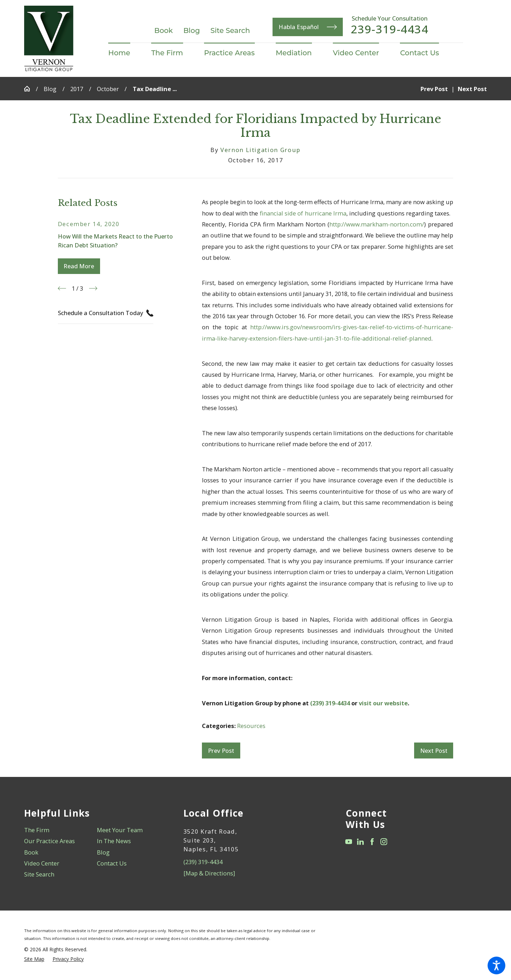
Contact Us (112, 863)
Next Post (434, 751)
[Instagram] (384, 842)
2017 (77, 89)
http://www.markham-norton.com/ (377, 224)
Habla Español (308, 27)
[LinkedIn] (360, 842)
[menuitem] (124, 53)
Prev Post (221, 751)
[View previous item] (62, 288)
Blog (192, 30)
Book (164, 30)
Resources (251, 726)
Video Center (42, 863)
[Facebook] (372, 842)
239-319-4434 (390, 29)
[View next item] (93, 288)
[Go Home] (30, 89)
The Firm (37, 830)
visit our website (383, 703)
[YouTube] (349, 842)
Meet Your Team (120, 830)
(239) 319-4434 (330, 703)
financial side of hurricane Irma (303, 213)
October (108, 89)
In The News (114, 841)
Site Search (230, 30)
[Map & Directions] (209, 873)
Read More (79, 266)
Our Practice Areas (50, 841)
